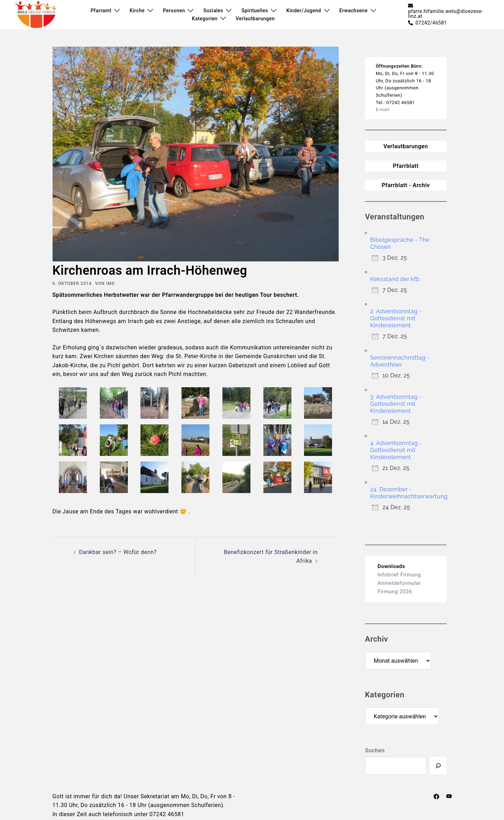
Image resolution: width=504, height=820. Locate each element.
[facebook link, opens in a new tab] (436, 796)
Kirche (137, 11)
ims (110, 283)
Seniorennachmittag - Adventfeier (400, 361)
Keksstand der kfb (395, 279)
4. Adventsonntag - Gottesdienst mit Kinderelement (396, 450)
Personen (174, 11)
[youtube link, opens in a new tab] (449, 796)
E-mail (383, 110)
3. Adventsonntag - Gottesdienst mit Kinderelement (396, 404)
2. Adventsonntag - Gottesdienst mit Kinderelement (396, 318)
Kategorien (205, 19)
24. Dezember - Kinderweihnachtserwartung (409, 493)
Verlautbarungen (255, 19)
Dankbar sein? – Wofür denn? (118, 552)
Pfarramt (101, 11)
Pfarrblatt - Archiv (406, 185)
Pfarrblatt (406, 166)
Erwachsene (354, 11)
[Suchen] (438, 766)
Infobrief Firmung (399, 575)
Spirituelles (255, 11)
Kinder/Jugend (303, 11)
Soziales (213, 11)
